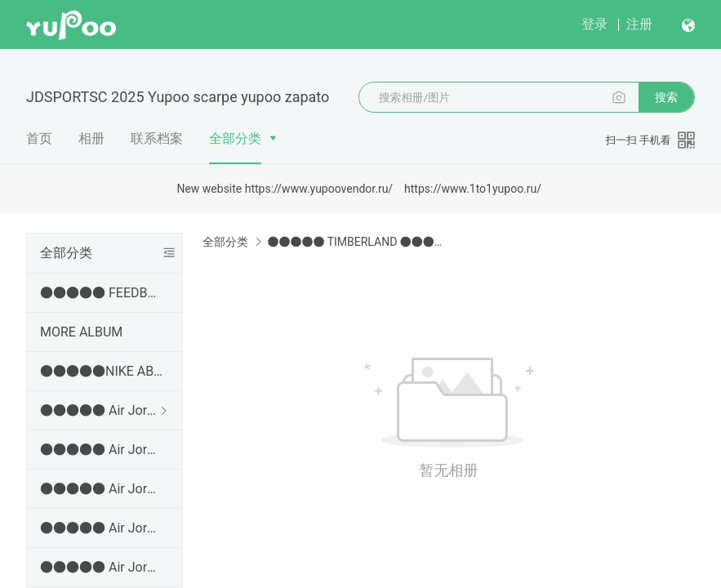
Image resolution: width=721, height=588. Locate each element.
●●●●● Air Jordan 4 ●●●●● (101, 489)
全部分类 (235, 138)
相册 (91, 138)
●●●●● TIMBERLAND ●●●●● (357, 242)
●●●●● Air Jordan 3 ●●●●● (101, 450)
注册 (639, 24)
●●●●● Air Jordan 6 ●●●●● (101, 567)
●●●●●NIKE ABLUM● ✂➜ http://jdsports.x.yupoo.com (101, 371)
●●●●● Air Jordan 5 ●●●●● (101, 528)
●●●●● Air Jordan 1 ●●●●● (101, 410)
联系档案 (157, 138)
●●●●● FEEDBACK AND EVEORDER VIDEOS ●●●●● (101, 293)
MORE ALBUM (81, 332)
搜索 (666, 97)
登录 (594, 24)
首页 (39, 138)
